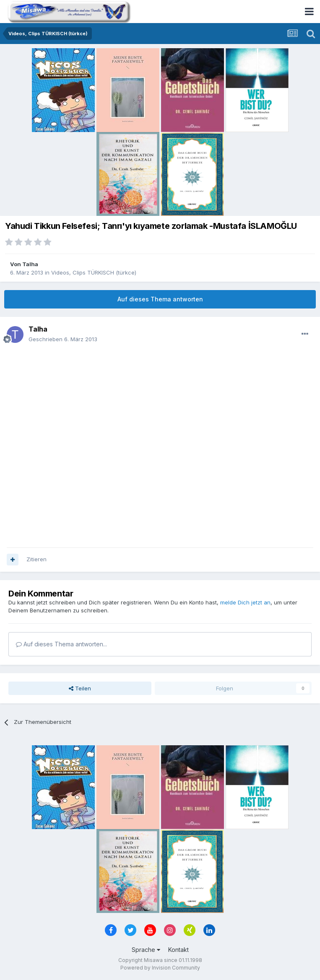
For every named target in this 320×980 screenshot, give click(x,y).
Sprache (146, 950)
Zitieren (36, 559)
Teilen (80, 688)
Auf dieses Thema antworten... (61, 644)
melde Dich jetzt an (245, 602)
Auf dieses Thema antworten (160, 299)
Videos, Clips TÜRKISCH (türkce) (94, 272)
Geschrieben (63, 339)
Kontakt (178, 950)
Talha (30, 264)
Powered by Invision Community (160, 968)
